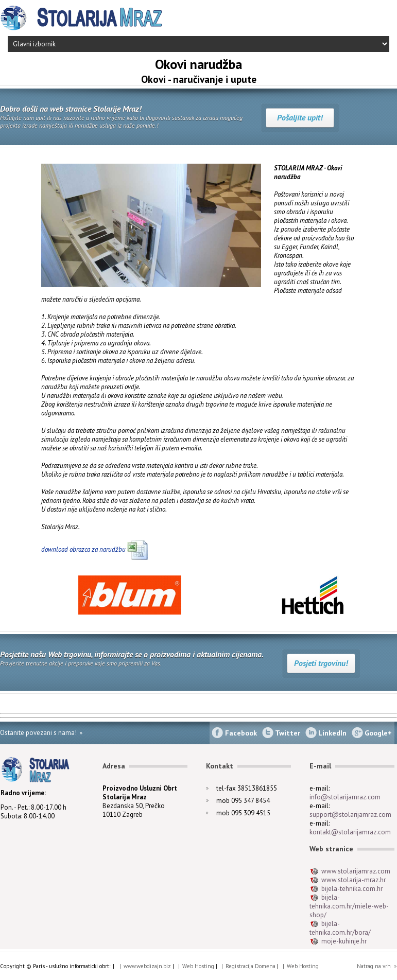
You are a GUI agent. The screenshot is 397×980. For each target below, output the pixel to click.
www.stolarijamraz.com (356, 871)
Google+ (378, 733)
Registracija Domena (251, 966)
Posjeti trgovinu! (321, 663)
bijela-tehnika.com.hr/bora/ (340, 928)
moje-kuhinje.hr (344, 941)
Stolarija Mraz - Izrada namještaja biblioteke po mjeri (82, 18)
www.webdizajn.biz (147, 966)
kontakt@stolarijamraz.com (350, 832)
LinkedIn (332, 733)
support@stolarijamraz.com (350, 815)
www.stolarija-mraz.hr (353, 880)
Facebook (241, 733)
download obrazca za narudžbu (84, 549)
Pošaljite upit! (300, 117)
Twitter (288, 733)
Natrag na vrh (374, 966)
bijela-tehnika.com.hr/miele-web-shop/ (349, 906)
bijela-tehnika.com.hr (352, 889)
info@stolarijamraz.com (345, 797)
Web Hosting (198, 966)
